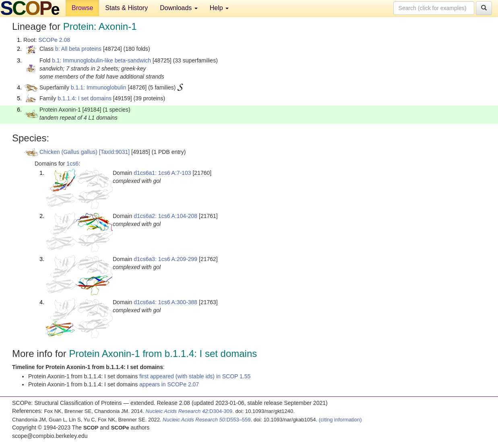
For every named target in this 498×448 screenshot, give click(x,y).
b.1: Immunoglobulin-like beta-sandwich (101, 60)
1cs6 (72, 164)
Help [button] (219, 8)
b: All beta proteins (78, 49)
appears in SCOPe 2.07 (169, 384)
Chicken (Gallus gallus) (68, 152)
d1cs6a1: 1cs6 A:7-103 (162, 173)
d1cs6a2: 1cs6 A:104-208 (165, 216)
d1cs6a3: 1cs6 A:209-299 (165, 259)
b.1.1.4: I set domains (85, 98)
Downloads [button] (179, 8)
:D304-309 (189, 411)
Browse (82, 8)
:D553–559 (207, 420)
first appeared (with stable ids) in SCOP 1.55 (195, 376)
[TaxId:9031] (114, 152)
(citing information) (340, 420)
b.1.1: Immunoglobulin (99, 87)
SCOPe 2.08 (54, 40)
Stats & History (126, 8)
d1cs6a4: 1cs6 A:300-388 (165, 302)
